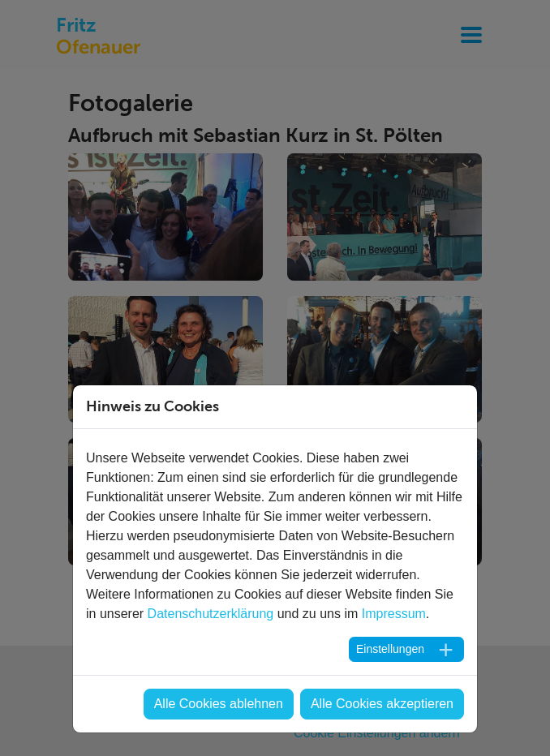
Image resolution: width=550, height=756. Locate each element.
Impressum (394, 614)
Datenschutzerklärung (211, 614)
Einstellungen (390, 649)
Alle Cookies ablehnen (219, 704)
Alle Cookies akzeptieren (382, 704)
